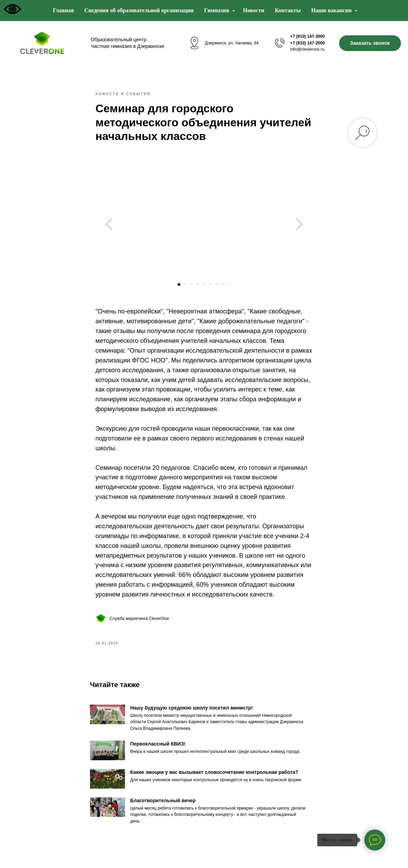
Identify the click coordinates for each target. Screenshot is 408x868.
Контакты (288, 10)
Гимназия (217, 10)
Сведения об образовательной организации (139, 10)
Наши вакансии (332, 10)
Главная (63, 10)
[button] (370, 43)
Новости (254, 10)
